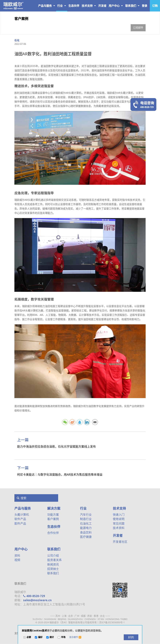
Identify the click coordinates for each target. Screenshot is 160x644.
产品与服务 (47, 6)
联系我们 (132, 6)
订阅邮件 (138, 28)
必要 (29, 637)
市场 (63, 637)
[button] (75, 637)
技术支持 (89, 6)
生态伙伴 (54, 527)
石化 (17, 40)
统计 (52, 637)
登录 (145, 6)
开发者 (118, 536)
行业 (62, 6)
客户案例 (21, 19)
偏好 (40, 637)
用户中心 (116, 6)
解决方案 (54, 508)
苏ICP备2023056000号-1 (112, 622)
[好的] (131, 637)
